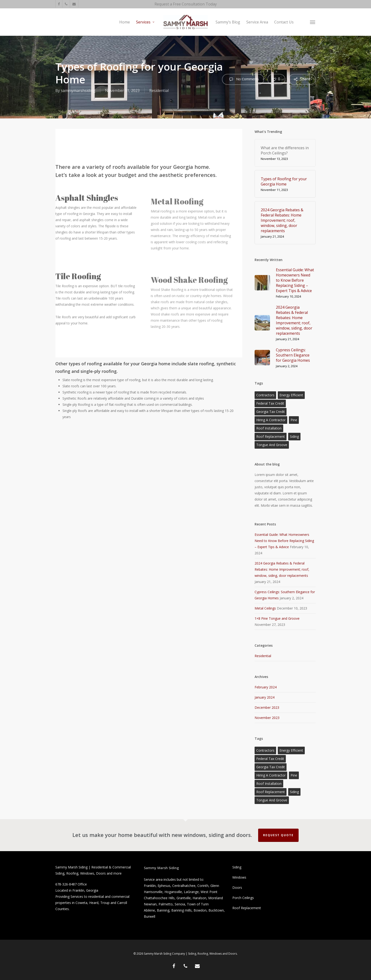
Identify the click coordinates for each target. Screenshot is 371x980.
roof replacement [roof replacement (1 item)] (271, 436)
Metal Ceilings (265, 608)
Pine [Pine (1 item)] (294, 420)
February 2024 (266, 687)
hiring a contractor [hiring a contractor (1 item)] (271, 420)
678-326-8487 (66, 884)
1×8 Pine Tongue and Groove (277, 618)
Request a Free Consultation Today (186, 4)
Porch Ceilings (243, 898)
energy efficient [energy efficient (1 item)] (291, 395)
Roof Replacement (247, 908)
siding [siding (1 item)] (294, 436)
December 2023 (267, 707)
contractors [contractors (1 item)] (265, 395)
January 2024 (265, 697)
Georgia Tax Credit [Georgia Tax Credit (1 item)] (271, 412)
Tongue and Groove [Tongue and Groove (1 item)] (272, 445)
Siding (237, 867)
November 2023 (267, 718)
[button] (313, 22)
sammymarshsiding (78, 90)
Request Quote (278, 835)
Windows (239, 877)
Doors (237, 887)
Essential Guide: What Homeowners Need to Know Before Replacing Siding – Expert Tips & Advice (284, 541)
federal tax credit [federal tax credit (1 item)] (270, 403)
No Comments (243, 79)
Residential (159, 90)
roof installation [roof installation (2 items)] (269, 428)
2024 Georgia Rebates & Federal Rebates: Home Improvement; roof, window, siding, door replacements (282, 569)
